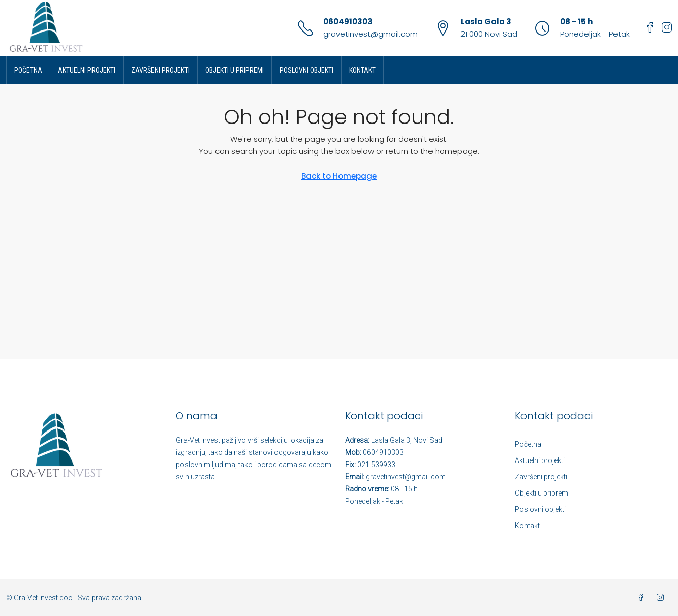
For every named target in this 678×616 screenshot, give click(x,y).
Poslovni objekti (306, 70)
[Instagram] (662, 598)
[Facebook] (643, 598)
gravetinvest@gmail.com (371, 34)
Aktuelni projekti (87, 70)
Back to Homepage (339, 176)
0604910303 (348, 22)
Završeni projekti (160, 70)
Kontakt (362, 70)
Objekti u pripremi (235, 70)
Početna (28, 70)
